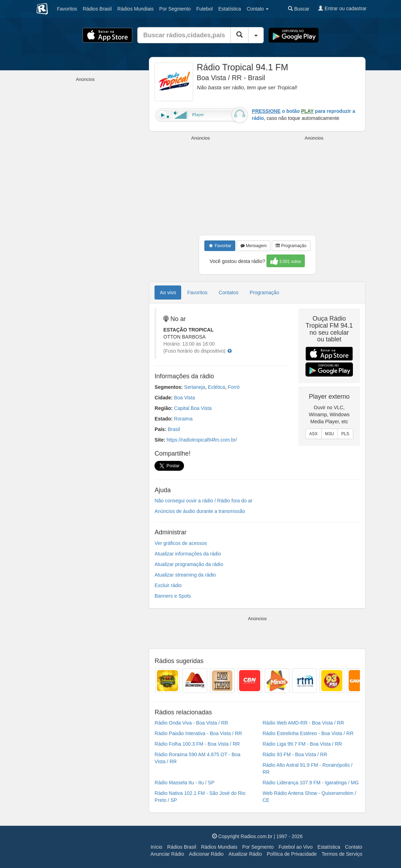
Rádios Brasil (182, 847)
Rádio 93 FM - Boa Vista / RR (295, 754)
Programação (291, 246)
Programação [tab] (264, 292)
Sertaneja (195, 387)
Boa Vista (185, 398)
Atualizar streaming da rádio (185, 575)
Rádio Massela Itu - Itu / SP (184, 783)
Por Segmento (258, 847)
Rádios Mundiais (219, 847)
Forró (234, 387)
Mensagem (254, 246)
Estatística (230, 9)
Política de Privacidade (292, 854)
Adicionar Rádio (206, 854)
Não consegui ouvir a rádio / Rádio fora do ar (203, 501)
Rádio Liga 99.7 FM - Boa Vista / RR (302, 744)
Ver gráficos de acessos (181, 543)
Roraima (183, 419)
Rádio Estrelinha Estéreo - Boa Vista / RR (308, 733)
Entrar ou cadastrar (342, 8)
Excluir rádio (168, 585)
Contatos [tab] (229, 292)
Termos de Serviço (342, 854)
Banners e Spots (173, 596)
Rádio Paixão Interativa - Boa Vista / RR (198, 733)
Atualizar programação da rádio (189, 564)
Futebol (205, 9)
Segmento (175, 9)
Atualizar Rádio (245, 854)
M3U (330, 434)
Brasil (97, 9)
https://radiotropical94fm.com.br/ (202, 440)
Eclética (216, 387)
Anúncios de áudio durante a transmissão (200, 511)
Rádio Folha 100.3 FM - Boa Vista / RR (197, 744)
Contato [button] (258, 9)
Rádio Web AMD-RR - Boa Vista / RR (303, 723)
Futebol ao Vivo (295, 847)
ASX (314, 434)
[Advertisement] (202, 186)
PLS (345, 434)
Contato (354, 847)
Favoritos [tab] (197, 292)
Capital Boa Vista (193, 408)
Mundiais (136, 9)
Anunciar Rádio (167, 854)
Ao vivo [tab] (168, 292)
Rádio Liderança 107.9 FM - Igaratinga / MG (311, 783)
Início (156, 847)
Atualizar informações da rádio (188, 554)
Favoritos (67, 9)
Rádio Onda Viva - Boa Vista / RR (191, 723)
